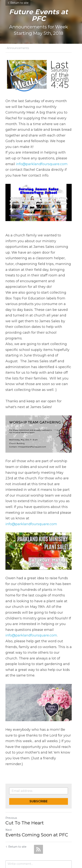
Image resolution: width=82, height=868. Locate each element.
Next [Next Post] (9, 804)
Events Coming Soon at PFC (37, 809)
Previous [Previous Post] (11, 792)
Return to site (18, 3)
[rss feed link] (38, 823)
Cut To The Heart (25, 797)
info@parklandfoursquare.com (31, 161)
